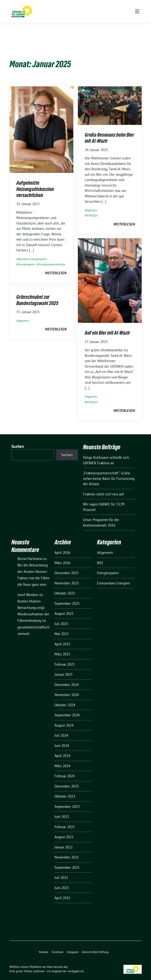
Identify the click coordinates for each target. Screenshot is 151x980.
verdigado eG (76, 965)
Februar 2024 (65, 770)
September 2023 (67, 801)
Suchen (18, 440)
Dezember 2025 (67, 567)
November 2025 (67, 577)
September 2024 (67, 709)
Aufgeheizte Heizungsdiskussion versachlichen (35, 183)
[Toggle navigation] (137, 27)
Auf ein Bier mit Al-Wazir (107, 327)
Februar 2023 (65, 821)
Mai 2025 (62, 628)
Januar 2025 (64, 669)
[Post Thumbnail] (41, 123)
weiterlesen (56, 267)
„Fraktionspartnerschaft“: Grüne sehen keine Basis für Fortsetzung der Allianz (109, 473)
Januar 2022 (64, 841)
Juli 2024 (61, 729)
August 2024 (64, 719)
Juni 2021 (62, 882)
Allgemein (23, 253)
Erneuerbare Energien (113, 577)
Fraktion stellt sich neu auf (103, 488)
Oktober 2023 (65, 790)
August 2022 (64, 831)
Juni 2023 (62, 811)
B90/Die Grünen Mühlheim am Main (76, 10)
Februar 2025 (65, 658)
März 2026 (62, 557)
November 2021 (67, 851)
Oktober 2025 (65, 587)
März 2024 (62, 760)
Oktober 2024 (65, 699)
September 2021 (67, 862)
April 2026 (62, 547)
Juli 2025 (61, 618)
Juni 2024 (62, 740)
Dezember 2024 (67, 679)
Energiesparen (38, 253)
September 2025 (67, 598)
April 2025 (62, 638)
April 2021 (62, 892)
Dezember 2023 (67, 780)
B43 (100, 557)
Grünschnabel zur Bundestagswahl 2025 (37, 294)
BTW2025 (92, 210)
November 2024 (67, 689)
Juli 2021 (61, 872)
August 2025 (64, 608)
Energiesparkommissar (52, 258)
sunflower (39, 965)
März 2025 (62, 648)
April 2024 (62, 750)
